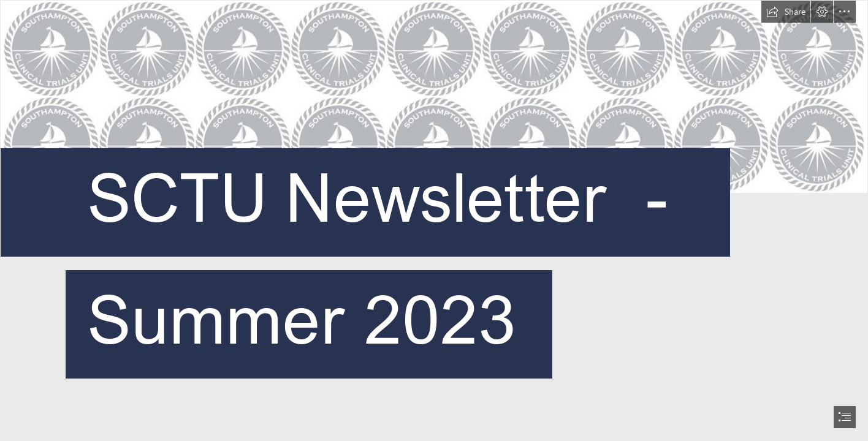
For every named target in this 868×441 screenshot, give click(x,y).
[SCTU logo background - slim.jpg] (434, 221)
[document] (434, 221)
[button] (786, 12)
